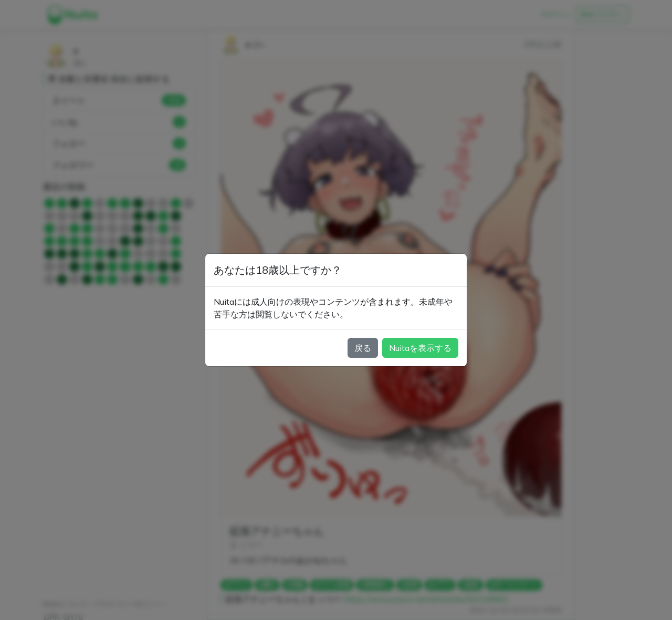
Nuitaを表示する (420, 348)
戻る (363, 348)
